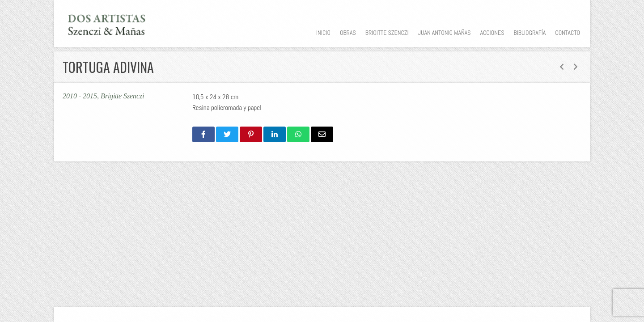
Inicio (323, 33)
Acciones (492, 33)
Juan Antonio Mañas (445, 33)
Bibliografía (530, 33)
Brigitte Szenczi (387, 33)
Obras (348, 33)
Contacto (568, 33)
